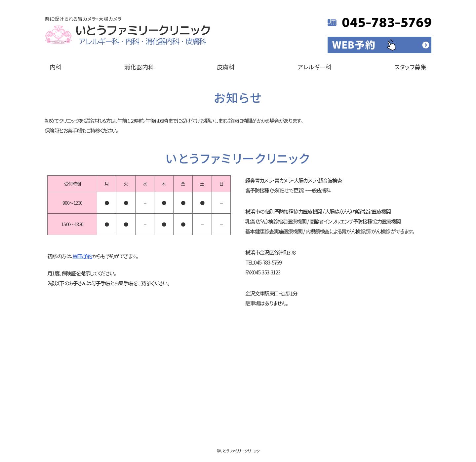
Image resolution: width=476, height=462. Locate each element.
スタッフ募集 (410, 67)
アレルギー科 (315, 67)
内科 (56, 67)
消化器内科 (139, 67)
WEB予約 (82, 256)
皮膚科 (226, 67)
